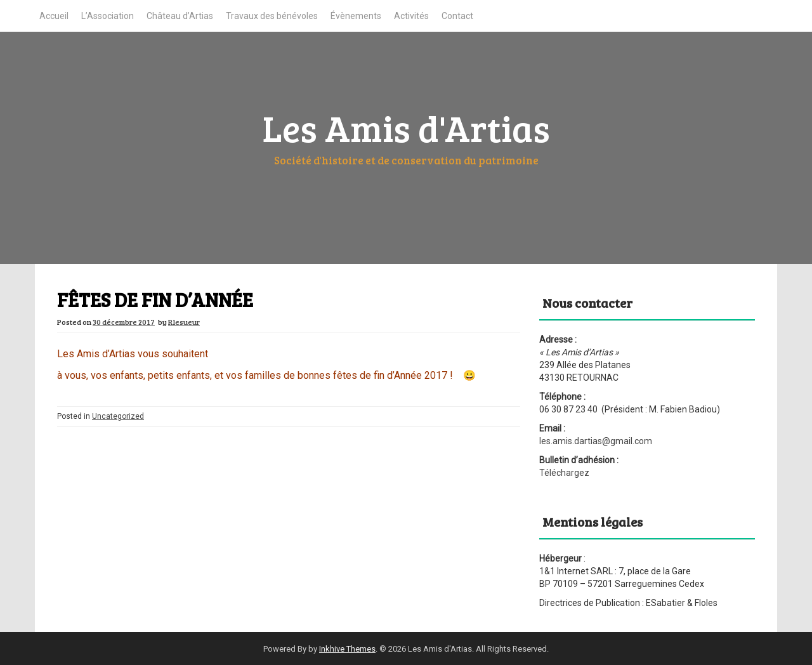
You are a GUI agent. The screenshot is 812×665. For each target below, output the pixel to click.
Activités (411, 16)
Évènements (356, 16)
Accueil (54, 16)
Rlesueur (184, 322)
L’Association (108, 16)
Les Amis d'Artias (406, 128)
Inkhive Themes (347, 649)
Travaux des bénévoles (272, 16)
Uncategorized (118, 416)
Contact (457, 16)
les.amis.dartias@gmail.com (596, 441)
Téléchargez (564, 473)
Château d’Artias (180, 16)
